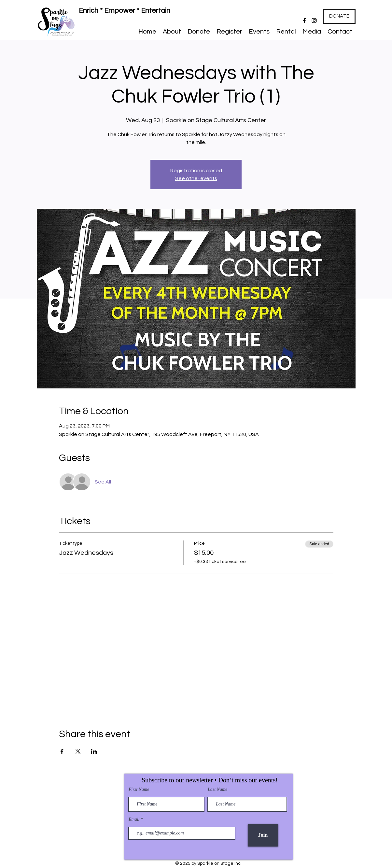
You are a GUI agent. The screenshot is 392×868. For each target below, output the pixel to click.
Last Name (217, 790)
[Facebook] (304, 21)
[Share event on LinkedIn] (94, 751)
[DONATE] (339, 16)
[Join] (263, 835)
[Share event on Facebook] (62, 751)
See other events (196, 178)
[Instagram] (314, 21)
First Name (139, 790)
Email (135, 819)
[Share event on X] (78, 751)
